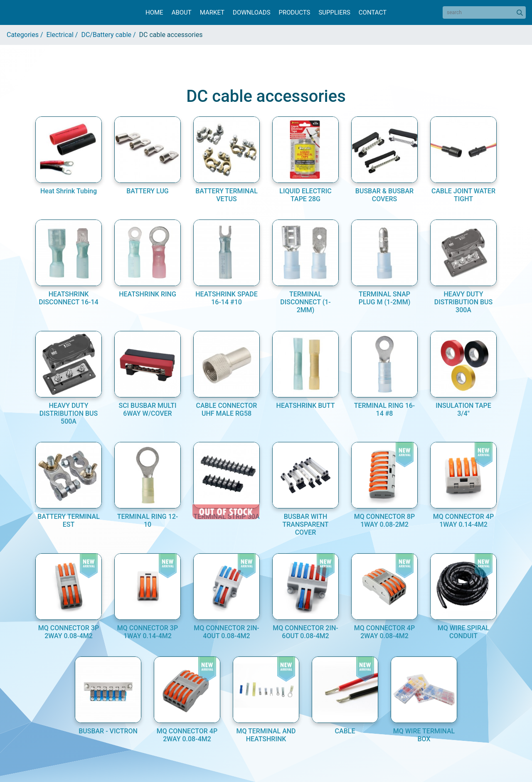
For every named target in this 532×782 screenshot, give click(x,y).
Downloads (251, 12)
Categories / (27, 35)
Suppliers (334, 12)
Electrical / (64, 35)
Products (295, 12)
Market (212, 12)
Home (154, 12)
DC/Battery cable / (110, 35)
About (182, 12)
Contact (373, 12)
